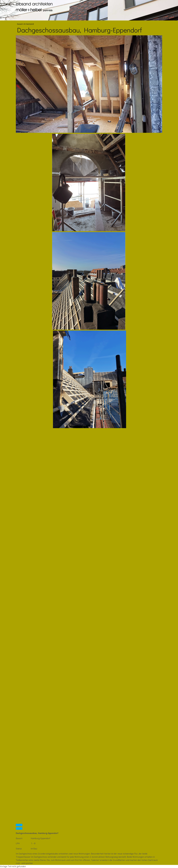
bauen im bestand (25, 24)
